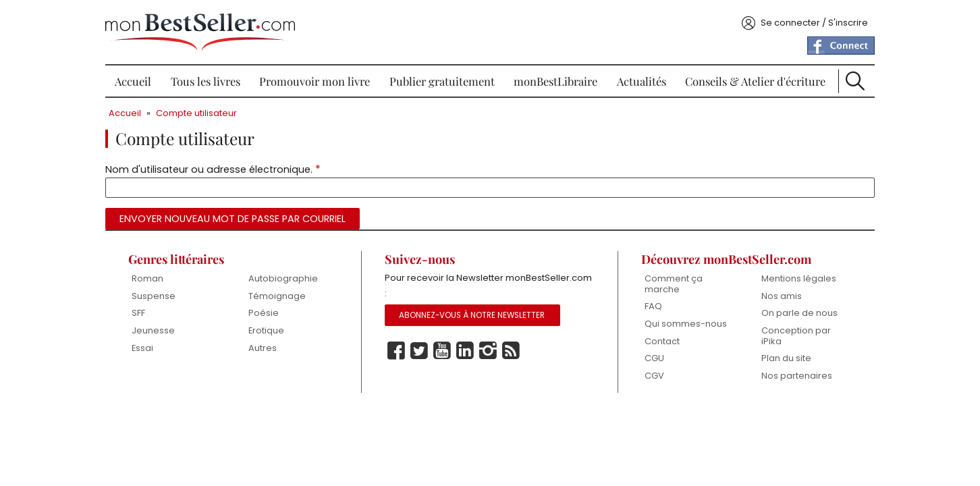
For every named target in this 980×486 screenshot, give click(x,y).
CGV (654, 376)
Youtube (442, 351)
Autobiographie (283, 278)
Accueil (133, 81)
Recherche (855, 81)
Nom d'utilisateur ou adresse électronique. (213, 169)
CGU (654, 358)
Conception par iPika (796, 336)
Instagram (488, 351)
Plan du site (786, 358)
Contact (662, 341)
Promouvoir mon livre (315, 81)
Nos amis (782, 296)
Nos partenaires (797, 376)
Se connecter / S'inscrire (814, 23)
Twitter (419, 351)
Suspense (154, 296)
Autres (263, 348)
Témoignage (277, 296)
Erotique (266, 330)
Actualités (642, 81)
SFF (138, 313)
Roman (147, 278)
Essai (142, 348)
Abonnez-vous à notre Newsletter (472, 315)
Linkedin (465, 351)
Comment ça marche (674, 284)
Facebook (396, 351)
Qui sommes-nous (686, 324)
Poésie (264, 313)
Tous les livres (206, 81)
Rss (511, 351)
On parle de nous (799, 313)
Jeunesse (153, 330)
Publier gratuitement (442, 81)
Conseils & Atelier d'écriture (755, 81)
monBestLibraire (555, 81)
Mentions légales (799, 278)
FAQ (653, 306)
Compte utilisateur (196, 113)
